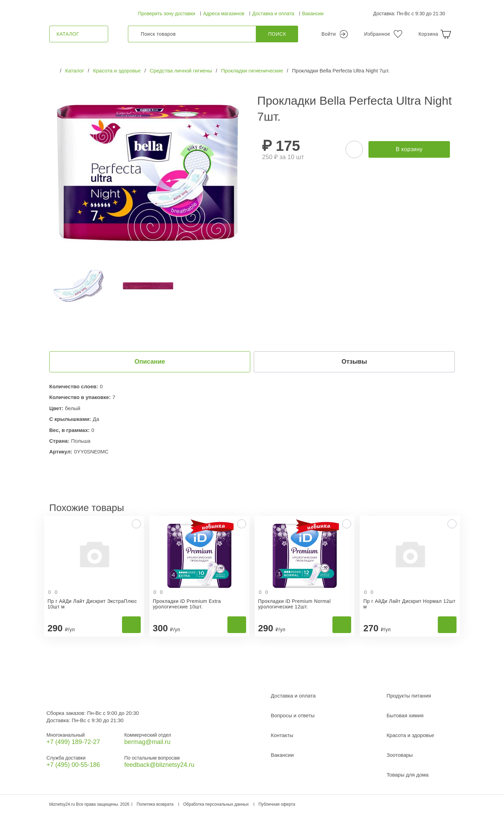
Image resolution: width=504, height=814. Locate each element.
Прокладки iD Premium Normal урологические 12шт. (295, 604)
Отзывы (354, 362)
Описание (150, 362)
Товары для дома (407, 775)
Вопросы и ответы (293, 715)
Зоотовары (400, 755)
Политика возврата (155, 804)
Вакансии (313, 14)
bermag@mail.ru (147, 742)
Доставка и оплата (273, 14)
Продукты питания (409, 696)
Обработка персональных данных (216, 804)
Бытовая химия (405, 715)
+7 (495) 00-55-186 (73, 765)
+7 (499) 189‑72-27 (73, 742)
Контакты (282, 735)
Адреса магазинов (224, 14)
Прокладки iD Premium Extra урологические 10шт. (187, 604)
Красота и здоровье (410, 735)
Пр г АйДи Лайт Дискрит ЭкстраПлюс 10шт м (92, 604)
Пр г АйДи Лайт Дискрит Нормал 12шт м (409, 604)
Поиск (277, 34)
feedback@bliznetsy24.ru (159, 765)
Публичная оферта (277, 804)
